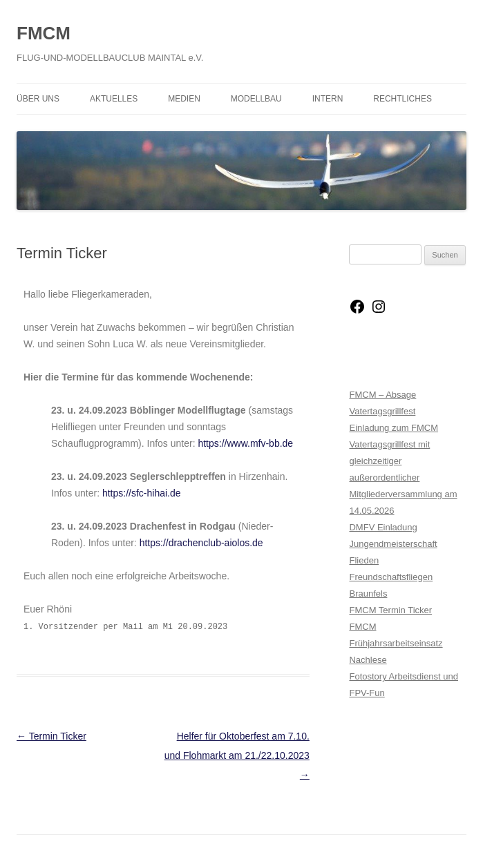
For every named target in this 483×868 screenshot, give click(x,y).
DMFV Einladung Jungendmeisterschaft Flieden (393, 544)
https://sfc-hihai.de (142, 493)
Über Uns (38, 99)
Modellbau (256, 99)
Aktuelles (114, 99)
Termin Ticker (51, 736)
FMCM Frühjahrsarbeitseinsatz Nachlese (396, 643)
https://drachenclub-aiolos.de (201, 543)
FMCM (44, 33)
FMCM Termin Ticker (390, 610)
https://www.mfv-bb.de (245, 443)
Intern (328, 99)
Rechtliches (402, 99)
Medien (184, 99)
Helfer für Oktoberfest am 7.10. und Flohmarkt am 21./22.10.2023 (237, 755)
